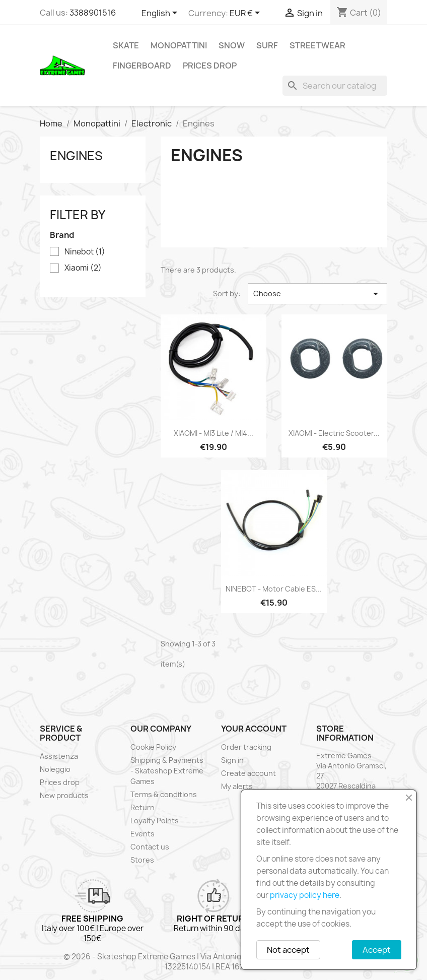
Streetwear (317, 45)
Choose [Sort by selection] (317, 294)
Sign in (232, 760)
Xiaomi (83, 268)
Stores (142, 860)
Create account (248, 773)
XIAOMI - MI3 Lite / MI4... (213, 433)
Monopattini (179, 45)
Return (143, 807)
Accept (377, 950)
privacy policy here (305, 895)
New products (64, 795)
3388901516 (93, 13)
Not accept (288, 950)
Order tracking (246, 747)
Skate (126, 45)
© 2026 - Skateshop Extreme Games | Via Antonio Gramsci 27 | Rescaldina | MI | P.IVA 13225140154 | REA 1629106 (214, 962)
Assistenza (59, 756)
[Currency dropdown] (246, 14)
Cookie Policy (153, 747)
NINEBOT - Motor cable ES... (274, 589)
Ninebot (85, 252)
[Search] (335, 86)
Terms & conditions (164, 794)
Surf (267, 45)
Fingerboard (142, 66)
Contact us (150, 847)
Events (143, 834)
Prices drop (210, 66)
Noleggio (55, 769)
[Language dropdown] (161, 14)
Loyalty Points (155, 821)
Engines (76, 156)
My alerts (237, 786)
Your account (254, 729)
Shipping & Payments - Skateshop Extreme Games (167, 771)
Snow (232, 45)
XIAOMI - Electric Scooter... (334, 433)
